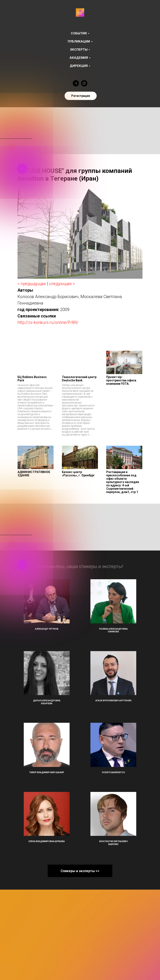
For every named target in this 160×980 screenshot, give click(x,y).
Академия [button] (79, 58)
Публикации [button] (79, 41)
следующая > (62, 284)
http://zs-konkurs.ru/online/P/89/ (48, 322)
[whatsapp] (84, 83)
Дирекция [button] (79, 66)
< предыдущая (32, 284)
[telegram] (76, 83)
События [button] (79, 33)
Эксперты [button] (79, 50)
